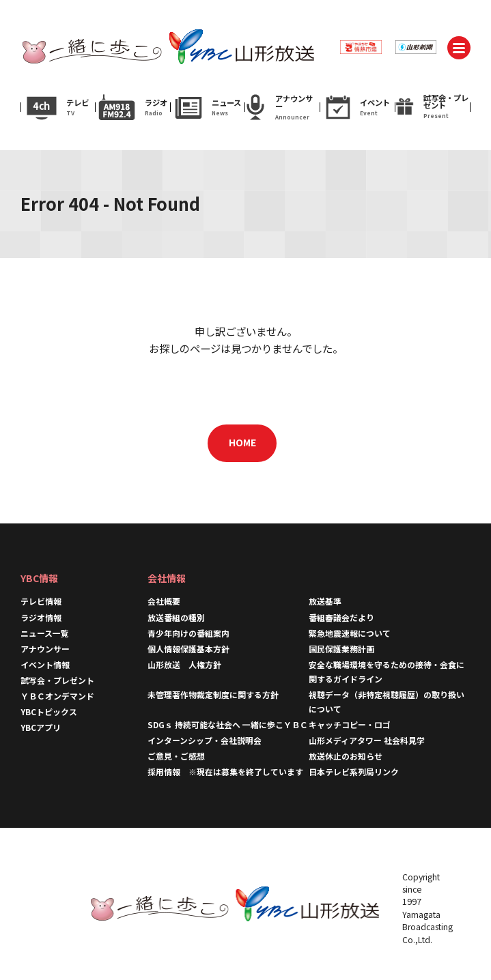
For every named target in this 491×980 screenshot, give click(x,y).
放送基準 (325, 601)
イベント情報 (45, 664)
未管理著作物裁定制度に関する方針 (213, 694)
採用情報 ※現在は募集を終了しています (225, 772)
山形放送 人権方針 (184, 664)
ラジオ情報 (41, 617)
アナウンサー (45, 649)
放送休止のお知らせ (346, 756)
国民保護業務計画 (341, 649)
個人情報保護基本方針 (188, 649)
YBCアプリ (41, 727)
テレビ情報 (41, 601)
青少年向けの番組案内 (188, 633)
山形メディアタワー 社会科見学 (367, 740)
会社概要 (164, 601)
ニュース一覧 (45, 633)
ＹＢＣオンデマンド (57, 696)
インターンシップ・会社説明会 (205, 740)
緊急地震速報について (350, 633)
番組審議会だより (341, 617)
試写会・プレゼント (57, 680)
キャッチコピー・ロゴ (350, 724)
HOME (242, 442)
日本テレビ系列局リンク (354, 772)
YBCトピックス (49, 711)
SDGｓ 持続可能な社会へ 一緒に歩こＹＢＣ (228, 724)
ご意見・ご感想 (176, 756)
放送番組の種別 (176, 617)
